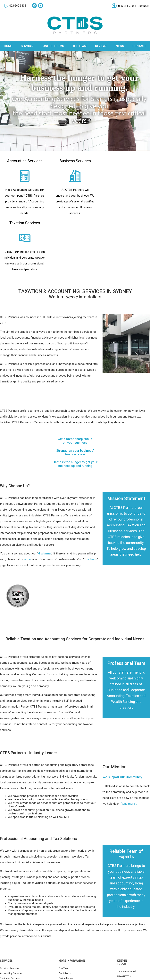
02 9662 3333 (18, 6)
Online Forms (53, 46)
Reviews (101, 46)
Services (28, 46)
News (120, 46)
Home (8, 46)
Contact (139, 46)
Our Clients (67, 974)
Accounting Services (13, 974)
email (28, 559)
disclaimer (45, 553)
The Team (79, 46)
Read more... (129, 804)
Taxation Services (10, 968)
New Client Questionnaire (134, 6)
